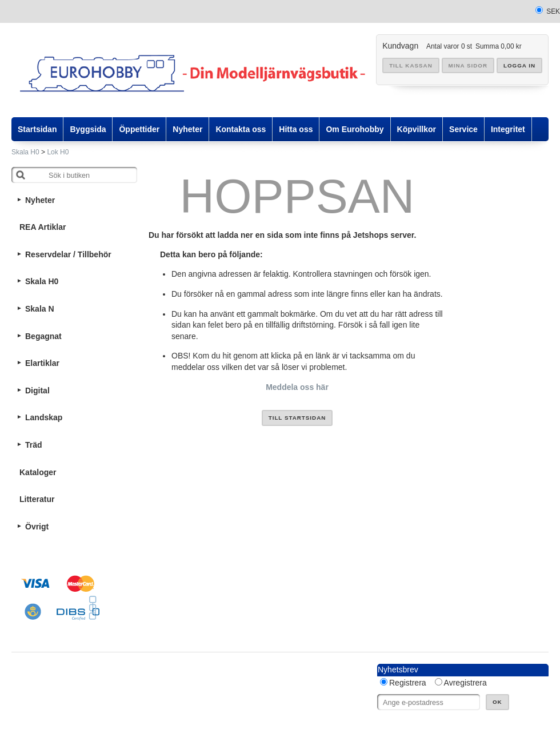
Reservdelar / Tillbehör (68, 254)
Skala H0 (25, 152)
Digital (37, 391)
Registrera (408, 683)
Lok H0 (58, 152)
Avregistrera (465, 683)
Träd (34, 445)
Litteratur (37, 499)
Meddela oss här (297, 387)
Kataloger (38, 472)
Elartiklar (42, 363)
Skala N (40, 309)
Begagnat (43, 336)
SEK (553, 11)
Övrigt (37, 527)
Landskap (44, 417)
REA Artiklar (43, 227)
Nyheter (40, 200)
